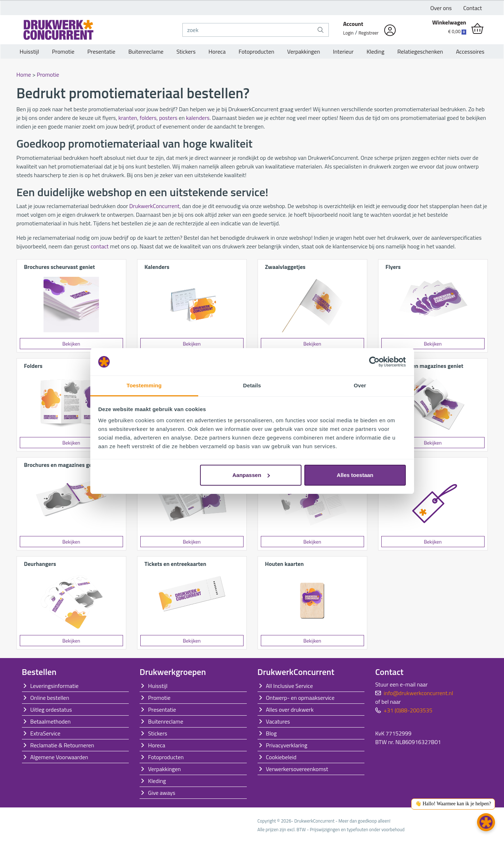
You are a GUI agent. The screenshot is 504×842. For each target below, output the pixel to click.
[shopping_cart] (477, 29)
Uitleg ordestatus (51, 710)
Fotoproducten (256, 51)
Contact (473, 8)
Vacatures (278, 721)
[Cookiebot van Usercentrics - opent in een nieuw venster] (374, 362)
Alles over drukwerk (290, 710)
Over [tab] (360, 385)
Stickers (186, 51)
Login (348, 33)
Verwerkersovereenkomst (297, 769)
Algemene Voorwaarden (59, 757)
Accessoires (470, 51)
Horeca (217, 51)
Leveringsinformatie (54, 686)
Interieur (343, 51)
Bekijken (71, 344)
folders (148, 118)
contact (100, 246)
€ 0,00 (457, 31)
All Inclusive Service (289, 686)
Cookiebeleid (281, 757)
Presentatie (101, 51)
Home (24, 75)
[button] (486, 822)
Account (353, 24)
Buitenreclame (146, 51)
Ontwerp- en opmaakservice (300, 698)
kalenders (198, 118)
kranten (128, 118)
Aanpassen (251, 475)
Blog (271, 733)
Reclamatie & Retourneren (62, 745)
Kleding (376, 51)
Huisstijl (29, 51)
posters (168, 118)
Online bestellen (50, 698)
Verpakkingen (303, 51)
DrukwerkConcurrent (154, 206)
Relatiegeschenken (420, 51)
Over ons (441, 8)
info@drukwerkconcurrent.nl (419, 693)
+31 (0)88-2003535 (408, 710)
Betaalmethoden (50, 721)
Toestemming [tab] (144, 385)
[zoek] (248, 30)
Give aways (162, 793)
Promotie (63, 51)
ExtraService (45, 733)
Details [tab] (252, 385)
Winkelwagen (449, 22)
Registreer (369, 33)
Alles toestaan (355, 475)
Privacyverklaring (287, 745)
